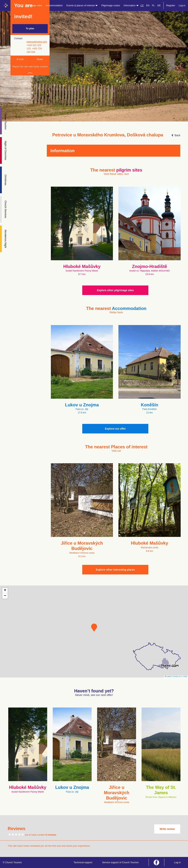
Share (40, 59)
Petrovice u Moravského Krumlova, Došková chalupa (108, 135)
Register (171, 5)
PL (153, 5)
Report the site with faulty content (30, 67)
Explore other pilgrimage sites (115, 290)
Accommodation (54, 5)
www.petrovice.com (37, 42)
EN (148, 5)
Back (176, 135)
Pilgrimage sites (34, 5)
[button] (94, 628)
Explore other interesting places (115, 570)
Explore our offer (115, 429)
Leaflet (168, 676)
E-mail (20, 59)
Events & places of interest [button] (82, 5)
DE (159, 5)
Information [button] (131, 5)
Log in (182, 5)
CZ (142, 5)
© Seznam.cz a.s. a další (179, 676)
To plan (30, 28)
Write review (167, 829)
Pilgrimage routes (111, 5)
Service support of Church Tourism (120, 862)
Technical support (83, 862)
